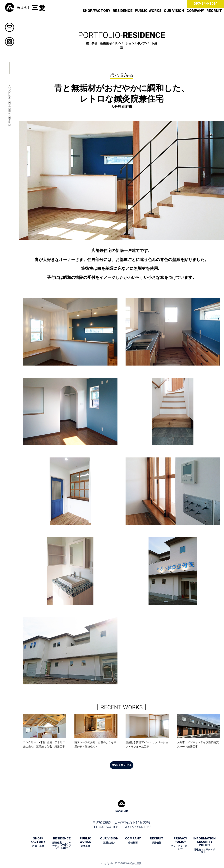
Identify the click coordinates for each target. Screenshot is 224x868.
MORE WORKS (122, 765)
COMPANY (195, 11)
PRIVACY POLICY (180, 843)
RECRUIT (214, 11)
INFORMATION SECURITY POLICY (205, 845)
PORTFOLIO (10, 93)
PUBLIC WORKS (148, 11)
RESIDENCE (123, 11)
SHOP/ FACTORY (38, 842)
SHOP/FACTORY (96, 11)
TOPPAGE (10, 121)
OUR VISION (174, 11)
